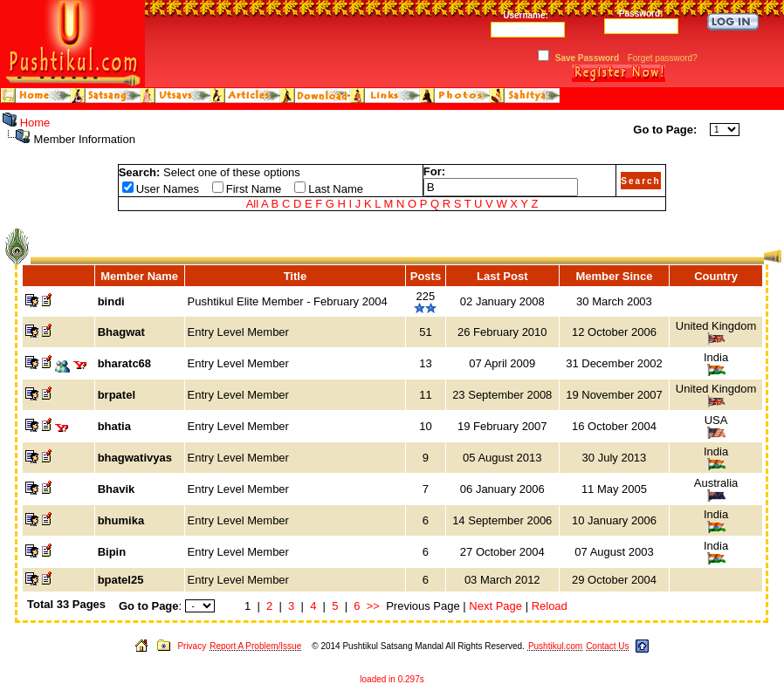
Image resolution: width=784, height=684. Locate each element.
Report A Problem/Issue (255, 646)
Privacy (192, 646)
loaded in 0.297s (392, 679)
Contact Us (607, 646)
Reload (550, 606)
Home (35, 123)
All (252, 204)
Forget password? (663, 58)
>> (373, 606)
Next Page (495, 606)
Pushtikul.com (555, 646)
